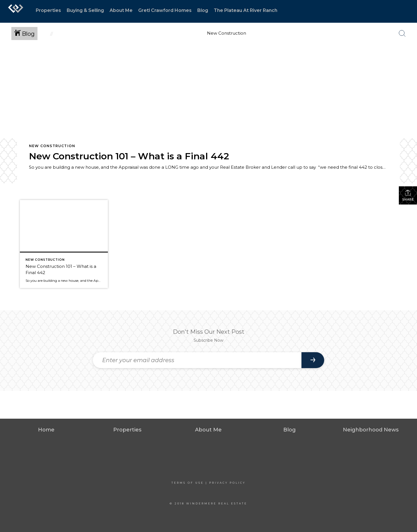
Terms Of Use (188, 483)
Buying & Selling (85, 10)
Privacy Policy (227, 483)
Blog (203, 10)
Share (408, 195)
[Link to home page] (16, 11)
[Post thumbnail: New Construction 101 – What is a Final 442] (64, 244)
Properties (48, 10)
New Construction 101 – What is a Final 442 (129, 156)
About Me (121, 10)
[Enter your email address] (197, 360)
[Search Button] (402, 34)
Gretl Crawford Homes (165, 10)
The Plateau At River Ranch (246, 10)
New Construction (52, 146)
